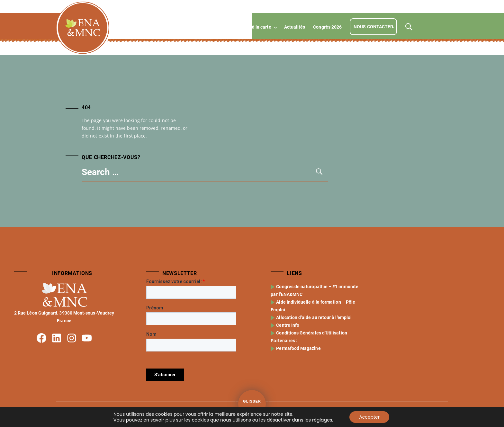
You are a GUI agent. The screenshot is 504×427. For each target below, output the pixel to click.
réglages (322, 420)
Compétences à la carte (247, 27)
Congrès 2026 (327, 27)
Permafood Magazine (299, 348)
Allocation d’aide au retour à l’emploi (315, 317)
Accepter (369, 417)
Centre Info (288, 325)
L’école (166, 27)
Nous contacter (373, 27)
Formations (198, 27)
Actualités (295, 27)
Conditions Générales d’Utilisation (312, 333)
